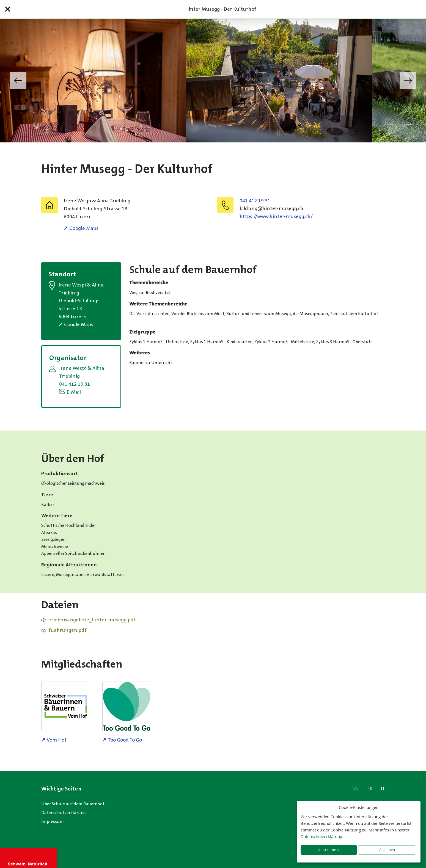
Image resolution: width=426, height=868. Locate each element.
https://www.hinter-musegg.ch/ (276, 216)
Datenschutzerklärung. (322, 836)
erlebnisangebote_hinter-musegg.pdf (92, 620)
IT (383, 788)
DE (356, 788)
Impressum (53, 821)
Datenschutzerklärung (64, 813)
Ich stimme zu (329, 850)
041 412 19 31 (255, 201)
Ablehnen (387, 850)
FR (370, 788)
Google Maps (84, 228)
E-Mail (74, 392)
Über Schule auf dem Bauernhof (73, 804)
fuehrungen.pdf (68, 630)
